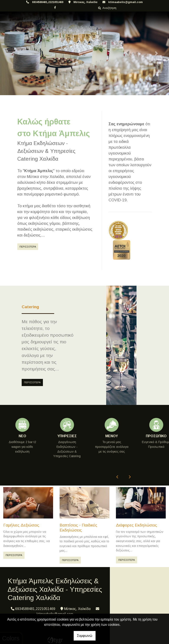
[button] (13, 53)
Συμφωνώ (85, 636)
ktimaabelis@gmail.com (126, 2)
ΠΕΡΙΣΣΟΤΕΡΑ (28, 247)
